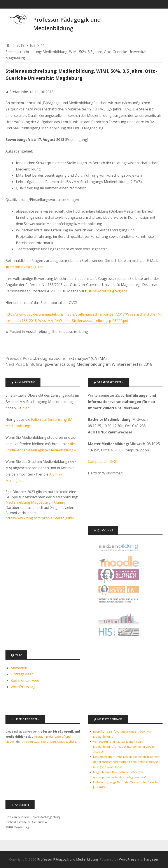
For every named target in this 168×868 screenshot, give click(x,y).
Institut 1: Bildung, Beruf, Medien (119, 604)
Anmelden (19, 668)
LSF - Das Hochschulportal (119, 633)
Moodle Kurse (119, 562)
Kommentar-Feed (25, 680)
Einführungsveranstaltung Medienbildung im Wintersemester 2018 (89, 364)
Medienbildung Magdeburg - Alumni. (36, 502)
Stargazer (151, 859)
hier (26, 408)
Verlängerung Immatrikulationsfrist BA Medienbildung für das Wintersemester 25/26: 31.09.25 (123, 747)
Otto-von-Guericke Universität (119, 576)
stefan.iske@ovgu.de (26, 267)
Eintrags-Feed (22, 674)
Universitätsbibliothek (119, 619)
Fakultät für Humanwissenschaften (119, 590)
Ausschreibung (38, 332)
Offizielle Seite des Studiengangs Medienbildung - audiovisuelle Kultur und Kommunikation (119, 547)
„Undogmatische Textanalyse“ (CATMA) (70, 358)
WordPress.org (23, 687)
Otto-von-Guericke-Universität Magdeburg (49, 742)
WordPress (128, 859)
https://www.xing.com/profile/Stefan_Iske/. (40, 518)
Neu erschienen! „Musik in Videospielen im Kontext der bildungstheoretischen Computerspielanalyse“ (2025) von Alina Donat (127, 762)
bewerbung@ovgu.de (110, 291)
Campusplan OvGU (103, 462)
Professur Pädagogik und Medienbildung (68, 859)
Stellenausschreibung (70, 332)
